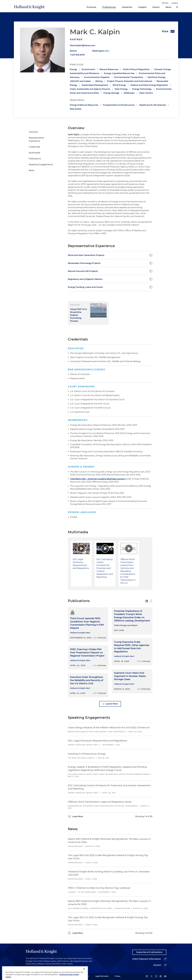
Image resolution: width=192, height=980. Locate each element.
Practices (91, 7)
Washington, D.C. (101, 51)
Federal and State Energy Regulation (149, 85)
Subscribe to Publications (149, 952)
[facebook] (161, 977)
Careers (175, 3)
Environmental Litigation (97, 77)
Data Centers (146, 93)
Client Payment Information (147, 959)
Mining (99, 81)
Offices (165, 3)
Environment (88, 69)
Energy (73, 69)
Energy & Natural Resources (84, 105)
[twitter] (151, 977)
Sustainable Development (95, 85)
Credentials (34, 147)
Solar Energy (121, 89)
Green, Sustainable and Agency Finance (90, 89)
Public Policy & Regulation (136, 69)
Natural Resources (109, 69)
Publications (35, 159)
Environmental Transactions (129, 77)
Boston (73, 51)
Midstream (129, 93)
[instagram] (156, 977)
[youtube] (165, 977)
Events (156, 7)
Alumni (157, 965)
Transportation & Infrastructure (119, 105)
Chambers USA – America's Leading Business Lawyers (97, 479)
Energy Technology (142, 89)
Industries (127, 7)
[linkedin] (147, 977)
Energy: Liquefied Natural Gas (119, 73)
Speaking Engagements (41, 165)
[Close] (84, 976)
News (168, 7)
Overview (33, 132)
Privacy (118, 976)
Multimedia (34, 153)
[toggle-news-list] (151, 601)
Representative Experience (36, 139)
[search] (177, 7)
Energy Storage (111, 93)
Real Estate (76, 109)
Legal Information (102, 976)
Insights (142, 7)
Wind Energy (119, 85)
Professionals (109, 7)
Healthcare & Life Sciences (153, 105)
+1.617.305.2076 (77, 55)
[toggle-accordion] (110, 255)
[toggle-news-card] (147, 601)
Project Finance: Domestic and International (130, 81)
